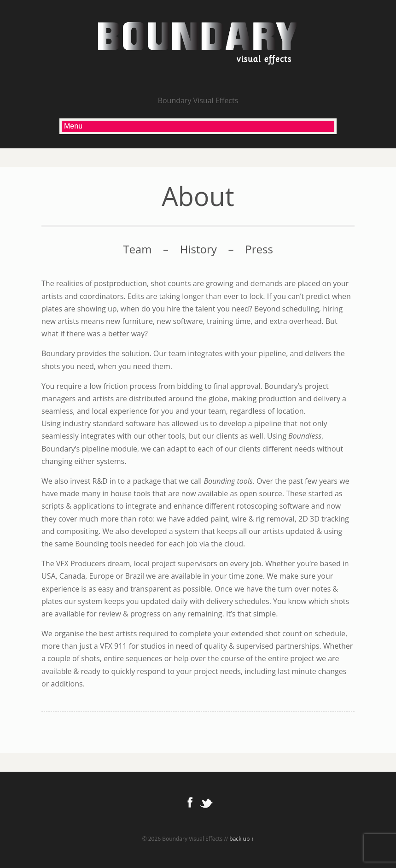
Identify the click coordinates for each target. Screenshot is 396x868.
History (198, 249)
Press (259, 249)
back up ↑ (242, 839)
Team (137, 249)
